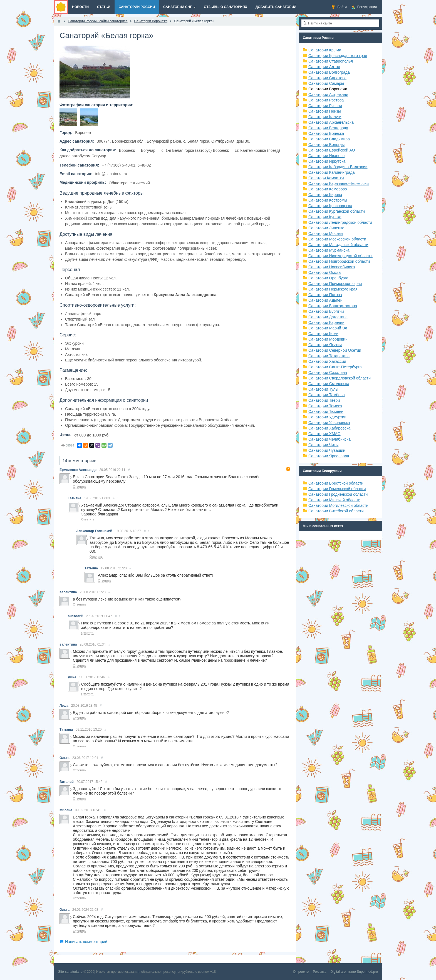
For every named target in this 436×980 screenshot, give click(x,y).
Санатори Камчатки (326, 178)
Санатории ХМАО (324, 434)
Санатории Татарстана (329, 356)
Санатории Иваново (326, 156)
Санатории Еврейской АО (332, 150)
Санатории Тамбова (327, 395)
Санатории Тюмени (326, 411)
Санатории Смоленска (329, 384)
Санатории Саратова (327, 78)
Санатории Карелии (326, 322)
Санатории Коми (323, 334)
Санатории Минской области (334, 500)
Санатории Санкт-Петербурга (335, 367)
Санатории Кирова (325, 195)
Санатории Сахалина (328, 373)
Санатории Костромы (328, 200)
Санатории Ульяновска (329, 423)
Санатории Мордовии (328, 339)
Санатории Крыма (325, 50)
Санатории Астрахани (328, 95)
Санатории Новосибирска (332, 267)
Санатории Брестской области (336, 483)
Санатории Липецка (326, 228)
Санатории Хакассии (327, 361)
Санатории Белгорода (328, 128)
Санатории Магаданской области (338, 245)
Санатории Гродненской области (338, 494)
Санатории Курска (325, 217)
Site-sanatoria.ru (70, 972)
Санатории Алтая (324, 67)
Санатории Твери (324, 400)
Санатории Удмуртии (327, 417)
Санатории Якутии (325, 345)
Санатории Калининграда (331, 172)
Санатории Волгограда (329, 72)
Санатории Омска (324, 272)
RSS (288, 469)
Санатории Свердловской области (340, 378)
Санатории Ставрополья (331, 61)
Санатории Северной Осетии (335, 350)
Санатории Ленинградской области (340, 222)
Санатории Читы (323, 445)
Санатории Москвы (326, 234)
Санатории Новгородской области (339, 261)
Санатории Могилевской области (338, 505)
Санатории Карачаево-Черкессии (339, 183)
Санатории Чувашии (327, 450)
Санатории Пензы (325, 111)
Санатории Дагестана (328, 317)
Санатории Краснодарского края (338, 56)
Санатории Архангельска (331, 122)
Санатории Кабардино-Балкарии (338, 167)
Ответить (79, 487)
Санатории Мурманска (329, 250)
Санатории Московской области (337, 239)
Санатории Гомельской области (337, 489)
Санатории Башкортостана (333, 306)
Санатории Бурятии (326, 311)
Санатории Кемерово (328, 189)
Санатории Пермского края (333, 289)
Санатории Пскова (325, 295)
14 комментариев (79, 461)
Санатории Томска (325, 406)
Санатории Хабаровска (329, 428)
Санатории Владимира (329, 139)
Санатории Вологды (326, 145)
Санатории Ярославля (329, 456)
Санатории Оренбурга (328, 278)
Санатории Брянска (326, 133)
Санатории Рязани (325, 106)
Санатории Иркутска (327, 161)
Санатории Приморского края (335, 284)
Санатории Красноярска (330, 206)
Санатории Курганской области (337, 211)
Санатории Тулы (323, 389)
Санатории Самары (326, 83)
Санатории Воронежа (328, 89)
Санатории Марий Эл (328, 328)
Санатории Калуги (325, 117)
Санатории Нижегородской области (340, 256)
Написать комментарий (86, 942)
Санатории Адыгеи (325, 300)
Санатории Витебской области (336, 511)
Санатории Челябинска (330, 439)
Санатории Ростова (326, 100)
